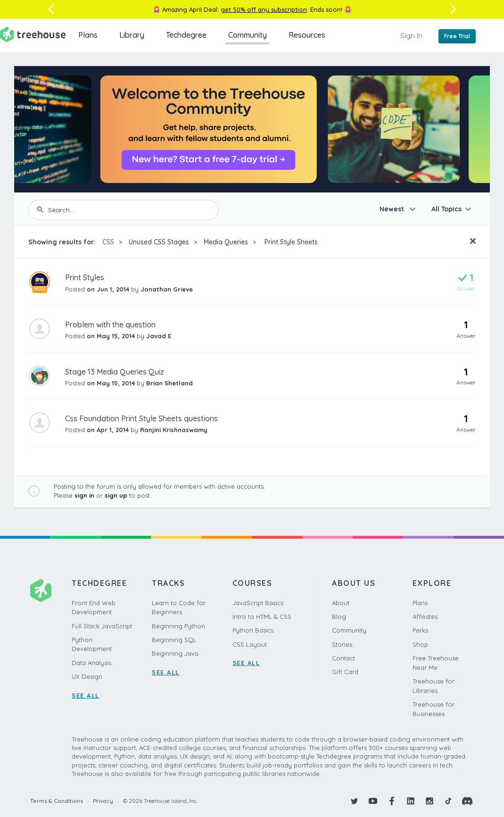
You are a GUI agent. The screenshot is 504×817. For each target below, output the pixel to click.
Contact (343, 658)
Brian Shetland (169, 383)
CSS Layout (250, 644)
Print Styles (85, 277)
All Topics (446, 209)
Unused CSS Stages (159, 242)
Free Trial (457, 36)
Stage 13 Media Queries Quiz (115, 372)
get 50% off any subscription (264, 9)
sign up (116, 495)
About (341, 603)
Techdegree (186, 35)
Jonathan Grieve (167, 289)
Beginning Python (178, 626)
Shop (420, 644)
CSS (108, 242)
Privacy (103, 801)
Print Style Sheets (290, 242)
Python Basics (253, 630)
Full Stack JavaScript (102, 626)
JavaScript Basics (258, 603)
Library (132, 35)
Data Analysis (91, 663)
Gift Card (345, 672)
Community (248, 35)
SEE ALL (86, 695)
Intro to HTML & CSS (262, 617)
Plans (88, 35)
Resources (307, 35)
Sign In (411, 35)
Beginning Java (175, 653)
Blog (339, 617)
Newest (393, 209)
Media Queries (226, 242)
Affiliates (425, 617)
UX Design (87, 676)
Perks (420, 630)
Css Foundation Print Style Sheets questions (141, 418)
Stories (342, 644)
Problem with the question (110, 325)
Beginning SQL (174, 640)
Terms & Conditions (57, 801)
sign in (84, 495)
